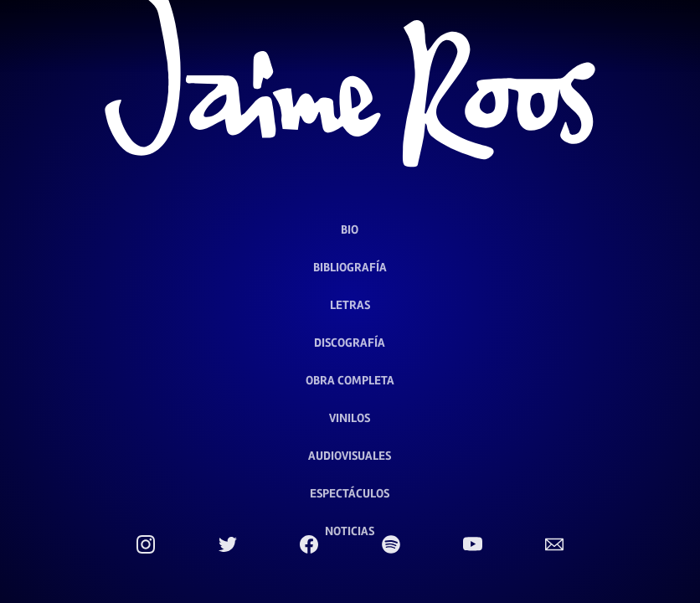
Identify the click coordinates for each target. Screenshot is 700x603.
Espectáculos (350, 493)
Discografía (350, 343)
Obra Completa (350, 380)
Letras (350, 305)
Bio (350, 229)
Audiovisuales (350, 456)
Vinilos (350, 418)
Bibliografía (350, 267)
